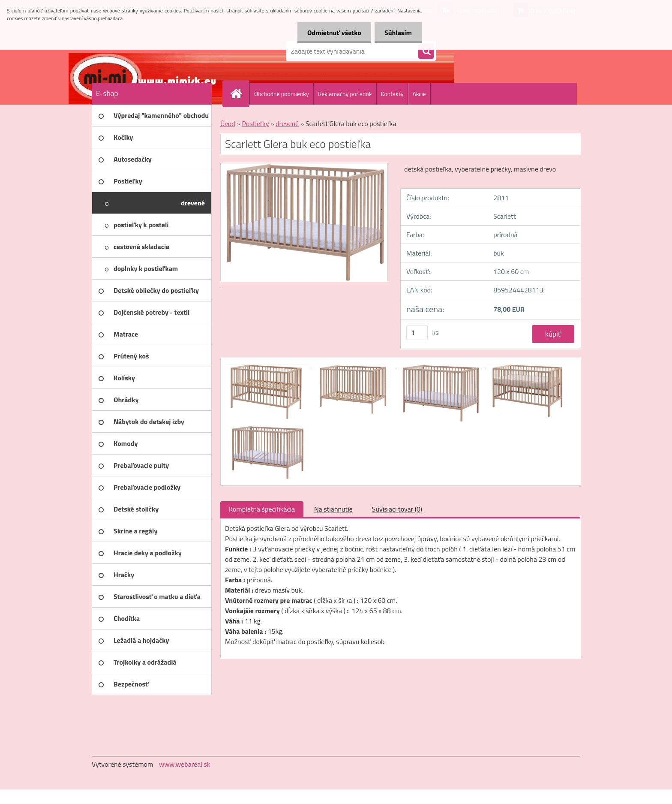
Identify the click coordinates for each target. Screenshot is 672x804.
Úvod (228, 123)
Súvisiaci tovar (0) (397, 509)
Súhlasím (397, 33)
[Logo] (151, 51)
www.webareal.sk (185, 764)
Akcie (419, 94)
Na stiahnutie (333, 509)
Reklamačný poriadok (345, 94)
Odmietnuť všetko (332, 33)
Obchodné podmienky (282, 94)
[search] (426, 51)
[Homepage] (240, 93)
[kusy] (417, 333)
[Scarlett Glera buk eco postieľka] (268, 366)
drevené (287, 123)
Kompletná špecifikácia (262, 509)
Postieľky (255, 123)
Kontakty (392, 94)
